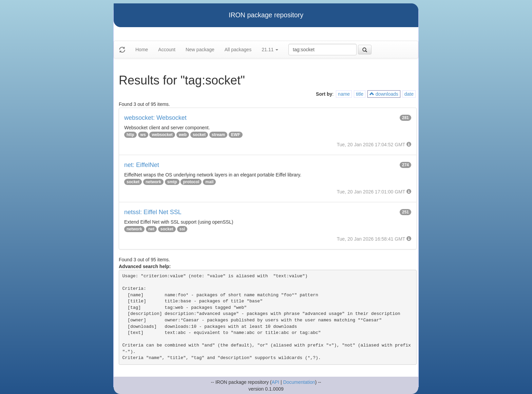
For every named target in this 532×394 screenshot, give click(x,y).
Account (167, 50)
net (151, 229)
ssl (182, 229)
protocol (191, 182)
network (153, 182)
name (344, 94)
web (183, 135)
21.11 (270, 50)
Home (142, 50)
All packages (238, 50)
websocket (162, 135)
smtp (172, 182)
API (275, 382)
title (360, 94)
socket (199, 135)
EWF (236, 135)
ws (143, 135)
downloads (384, 94)
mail (209, 182)
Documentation (299, 382)
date (409, 94)
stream (218, 135)
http (130, 135)
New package (200, 50)
